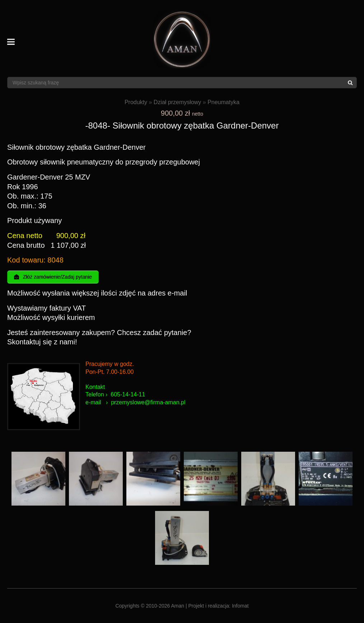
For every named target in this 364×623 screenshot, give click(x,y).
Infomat (240, 606)
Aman (178, 606)
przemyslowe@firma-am (142, 402)
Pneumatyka (223, 102)
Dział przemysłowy (177, 102)
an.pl (179, 402)
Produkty (136, 102)
